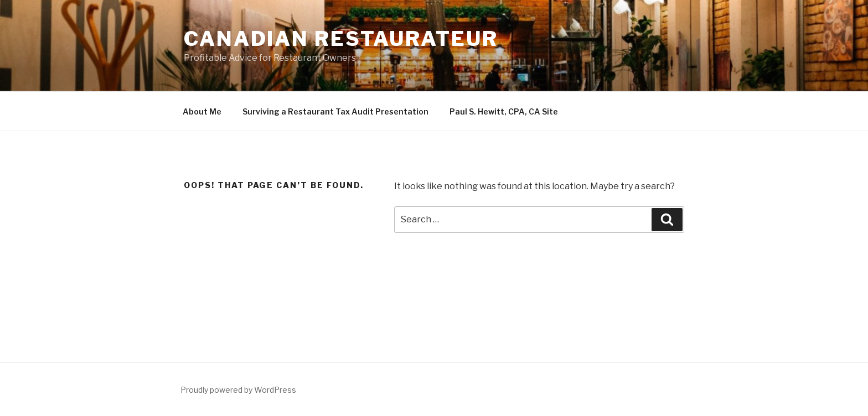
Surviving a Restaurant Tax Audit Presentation (335, 111)
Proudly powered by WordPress (238, 390)
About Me (202, 111)
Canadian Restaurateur (341, 39)
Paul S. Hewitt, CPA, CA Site (504, 111)
